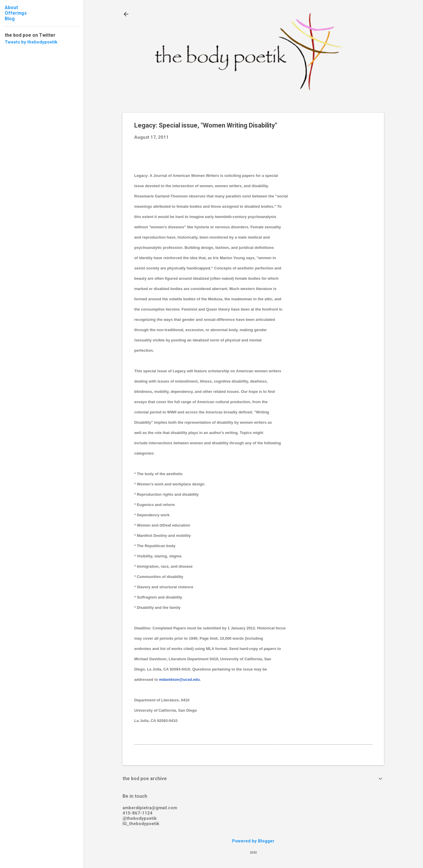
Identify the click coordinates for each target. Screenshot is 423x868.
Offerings (16, 13)
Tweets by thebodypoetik (31, 42)
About (11, 7)
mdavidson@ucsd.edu (179, 680)
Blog (10, 19)
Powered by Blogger (253, 841)
